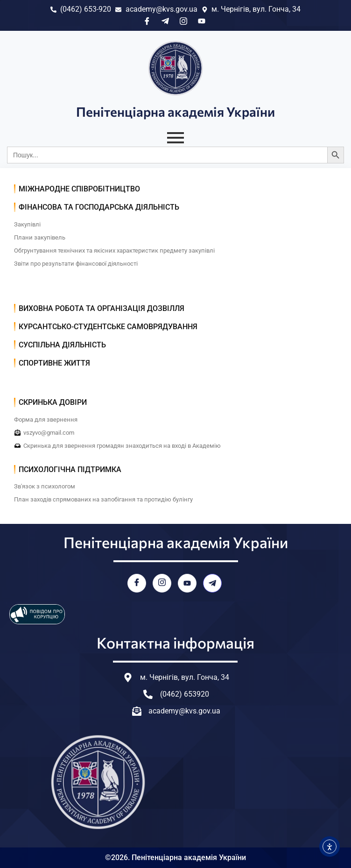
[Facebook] (137, 583)
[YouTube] (187, 583)
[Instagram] (162, 583)
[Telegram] (212, 583)
